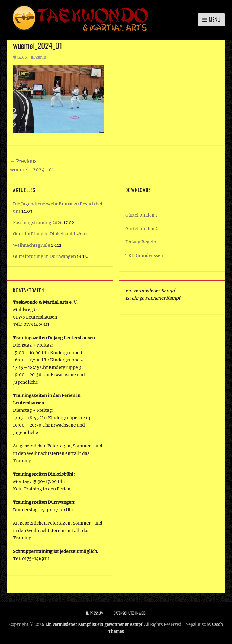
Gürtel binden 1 (141, 215)
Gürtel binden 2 (142, 229)
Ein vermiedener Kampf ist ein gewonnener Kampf (94, 625)
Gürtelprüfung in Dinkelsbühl (44, 234)
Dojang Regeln (141, 242)
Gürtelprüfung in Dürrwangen (44, 256)
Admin (40, 57)
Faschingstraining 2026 (38, 223)
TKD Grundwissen (144, 255)
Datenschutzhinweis (130, 613)
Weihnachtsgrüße (32, 245)
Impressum (95, 613)
